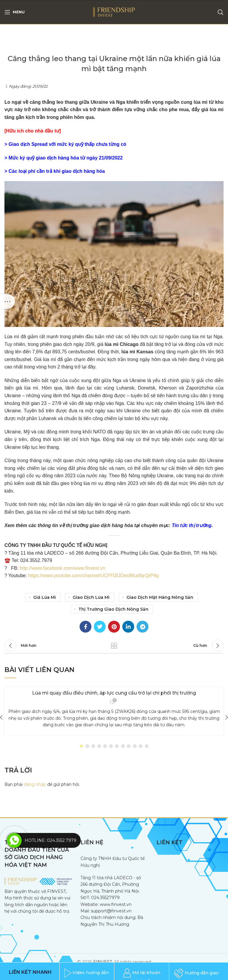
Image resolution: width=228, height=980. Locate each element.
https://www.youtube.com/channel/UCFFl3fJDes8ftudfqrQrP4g (93, 576)
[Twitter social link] (100, 627)
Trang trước (114, 646)
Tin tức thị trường (192, 525)
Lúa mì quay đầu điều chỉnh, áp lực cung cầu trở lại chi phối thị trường (114, 693)
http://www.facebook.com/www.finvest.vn (63, 568)
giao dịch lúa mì (91, 597)
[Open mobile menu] (15, 12)
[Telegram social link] (142, 627)
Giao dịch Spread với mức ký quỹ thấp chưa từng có (68, 144)
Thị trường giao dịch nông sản (113, 609)
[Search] (221, 12)
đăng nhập (35, 784)
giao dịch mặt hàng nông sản (160, 597)
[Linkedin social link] (128, 627)
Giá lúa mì (45, 597)
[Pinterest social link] (114, 627)
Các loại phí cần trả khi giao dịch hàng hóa (57, 171)
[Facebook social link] (85, 627)
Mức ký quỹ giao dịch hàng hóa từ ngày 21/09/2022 (66, 158)
